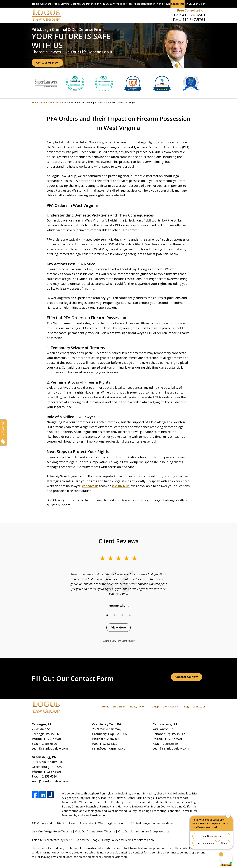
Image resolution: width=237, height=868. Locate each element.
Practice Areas (124, 4)
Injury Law (109, 4)
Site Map (154, 707)
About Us (45, 4)
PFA (99, 4)
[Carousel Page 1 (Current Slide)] (107, 615)
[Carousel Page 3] (122, 615)
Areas (137, 4)
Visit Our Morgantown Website (52, 831)
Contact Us (178, 4)
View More (118, 627)
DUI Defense (89, 4)
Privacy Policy (137, 707)
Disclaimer (119, 707)
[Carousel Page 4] (130, 615)
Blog (186, 707)
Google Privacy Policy (104, 840)
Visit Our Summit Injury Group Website (144, 831)
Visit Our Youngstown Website (95, 831)
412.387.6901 (194, 15)
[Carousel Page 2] (115, 615)
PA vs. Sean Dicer (195, 4)
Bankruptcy (148, 4)
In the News (163, 4)
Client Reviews (171, 707)
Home (36, 4)
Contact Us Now (47, 62)
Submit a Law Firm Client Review (119, 641)
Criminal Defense (71, 4)
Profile (56, 4)
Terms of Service (135, 840)
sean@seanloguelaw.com (50, 748)
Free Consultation (191, 10)
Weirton (55, 103)
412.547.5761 (194, 19)
